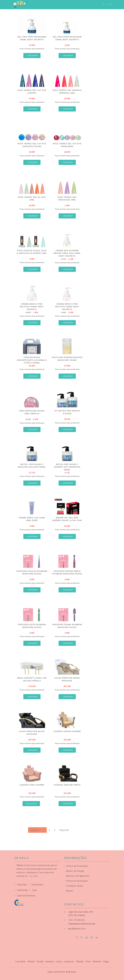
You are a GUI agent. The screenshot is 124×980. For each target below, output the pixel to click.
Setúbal (40, 961)
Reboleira (97, 961)
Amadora (50, 961)
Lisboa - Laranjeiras (65, 961)
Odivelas (80, 961)
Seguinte (64, 830)
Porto (88, 961)
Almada (31, 961)
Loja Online (21, 961)
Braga (106, 961)
